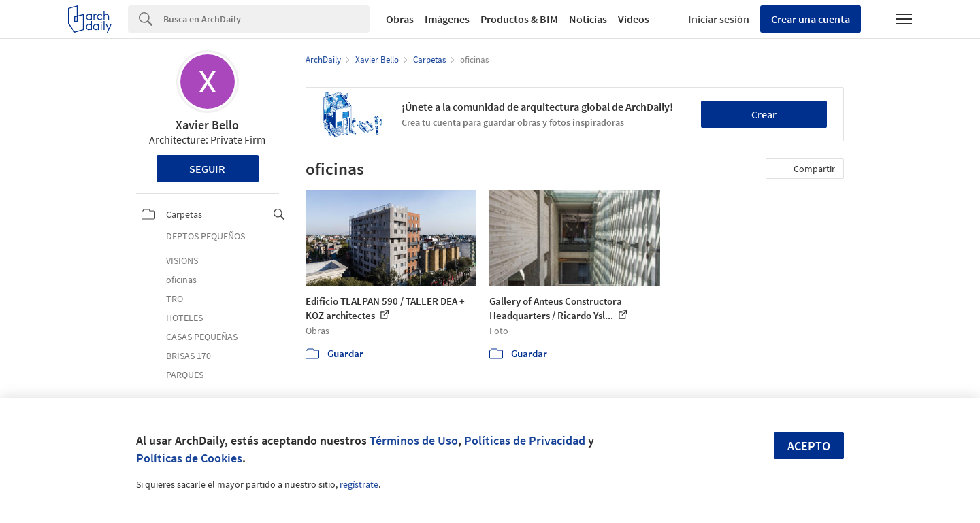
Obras (400, 19)
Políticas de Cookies (189, 458)
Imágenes (447, 19)
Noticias (588, 19)
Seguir (207, 169)
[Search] (266, 19)
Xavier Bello (207, 125)
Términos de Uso (414, 440)
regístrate (359, 484)
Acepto (809, 446)
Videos (634, 19)
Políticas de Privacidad (525, 440)
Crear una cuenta (811, 19)
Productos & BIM (519, 19)
